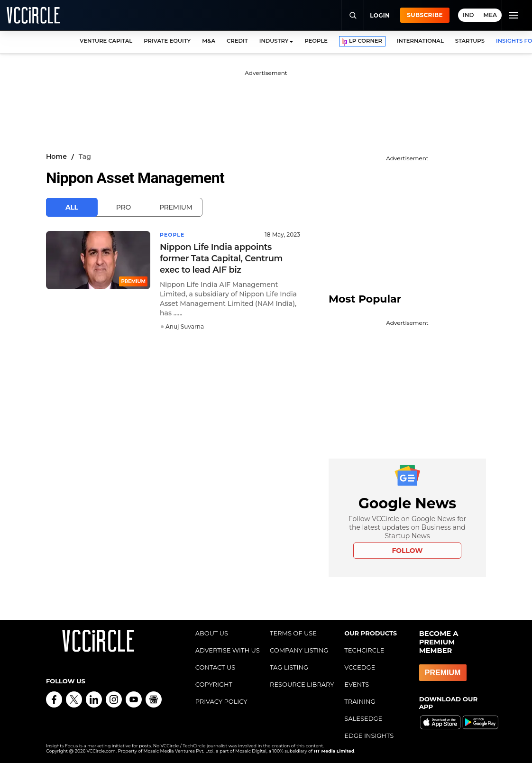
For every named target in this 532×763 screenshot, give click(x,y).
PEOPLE (316, 41)
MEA (491, 15)
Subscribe (425, 15)
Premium (176, 207)
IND (468, 15)
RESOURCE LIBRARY (302, 684)
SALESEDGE (363, 718)
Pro (124, 207)
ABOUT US (212, 633)
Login (380, 15)
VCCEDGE (360, 667)
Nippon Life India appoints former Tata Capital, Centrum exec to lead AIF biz (221, 258)
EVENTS (357, 684)
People (174, 234)
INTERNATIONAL (420, 41)
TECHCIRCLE (364, 650)
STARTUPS (470, 41)
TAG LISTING (289, 667)
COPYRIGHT (214, 684)
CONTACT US (216, 667)
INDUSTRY (274, 41)
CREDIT (237, 41)
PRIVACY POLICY (221, 701)
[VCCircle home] (33, 15)
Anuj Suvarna (185, 326)
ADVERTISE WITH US (228, 650)
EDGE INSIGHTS (369, 735)
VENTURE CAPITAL (106, 41)
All (72, 207)
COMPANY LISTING (299, 650)
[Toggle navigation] (513, 15)
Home (56, 156)
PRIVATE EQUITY (167, 41)
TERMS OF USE (293, 633)
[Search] (352, 15)
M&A (209, 41)
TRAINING (360, 701)
